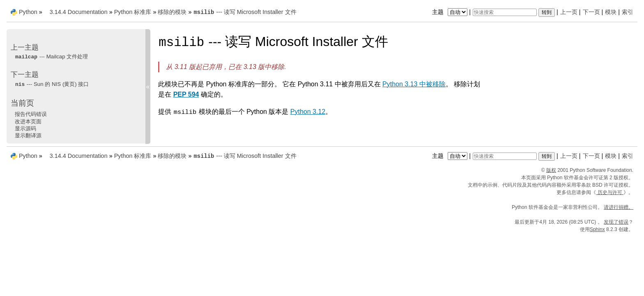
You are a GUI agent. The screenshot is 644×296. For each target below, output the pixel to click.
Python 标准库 (133, 12)
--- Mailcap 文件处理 (51, 57)
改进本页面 (28, 121)
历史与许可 (610, 192)
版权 (551, 170)
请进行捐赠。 (619, 207)
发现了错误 (616, 222)
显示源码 (25, 128)
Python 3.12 (308, 112)
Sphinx (597, 229)
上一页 (569, 12)
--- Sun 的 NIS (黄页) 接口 (52, 84)
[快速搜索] (505, 12)
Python (28, 12)
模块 (611, 12)
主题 (451, 12)
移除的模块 (172, 12)
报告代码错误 (31, 114)
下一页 (591, 12)
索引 (628, 12)
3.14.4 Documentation (79, 12)
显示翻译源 (28, 135)
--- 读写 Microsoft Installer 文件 (245, 12)
